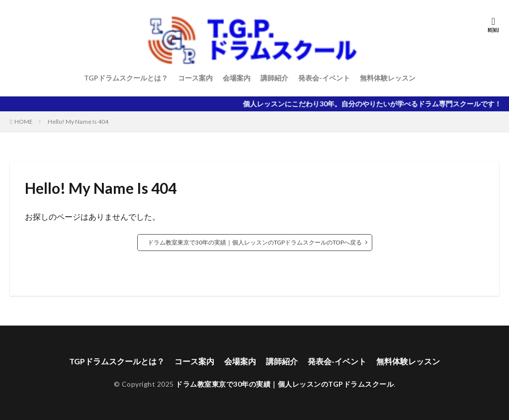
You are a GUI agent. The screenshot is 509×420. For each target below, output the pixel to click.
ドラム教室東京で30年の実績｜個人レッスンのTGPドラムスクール (285, 384)
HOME (24, 122)
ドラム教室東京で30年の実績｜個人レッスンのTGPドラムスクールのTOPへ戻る (255, 242)
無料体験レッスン (388, 78)
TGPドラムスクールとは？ (126, 78)
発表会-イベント (324, 78)
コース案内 (195, 78)
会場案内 (237, 78)
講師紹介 (274, 78)
